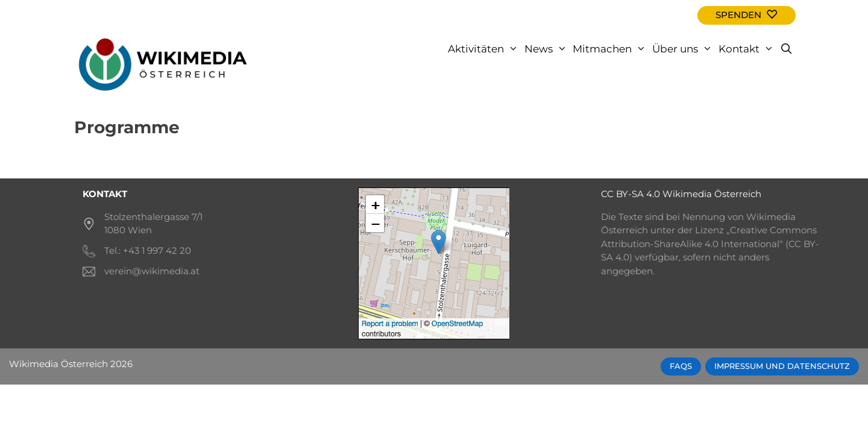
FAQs (681, 366)
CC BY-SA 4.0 (631, 194)
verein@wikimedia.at (152, 271)
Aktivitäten (485, 49)
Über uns (684, 49)
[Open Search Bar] (786, 49)
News (547, 49)
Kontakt (748, 49)
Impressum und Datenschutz (782, 366)
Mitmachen (611, 49)
